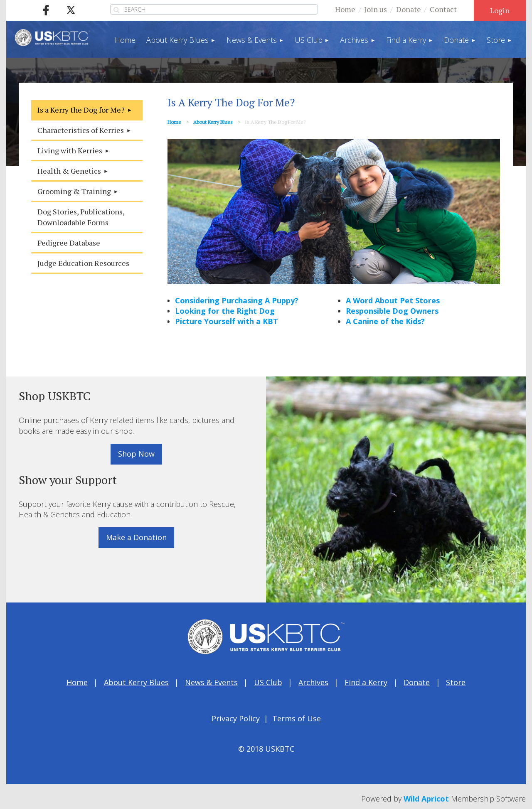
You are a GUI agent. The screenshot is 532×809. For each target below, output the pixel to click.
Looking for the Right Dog (225, 311)
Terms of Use (297, 718)
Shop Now (136, 454)
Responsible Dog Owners (392, 311)
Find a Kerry (366, 682)
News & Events (211, 682)
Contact (443, 9)
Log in (500, 10)
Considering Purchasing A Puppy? (237, 300)
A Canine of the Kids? (385, 321)
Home (345, 9)
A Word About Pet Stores (393, 300)
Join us (376, 9)
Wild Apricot (426, 799)
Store (456, 682)
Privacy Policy (236, 718)
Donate (409, 9)
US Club (268, 682)
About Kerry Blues (213, 122)
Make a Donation (136, 537)
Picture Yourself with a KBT (227, 321)
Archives (313, 682)
